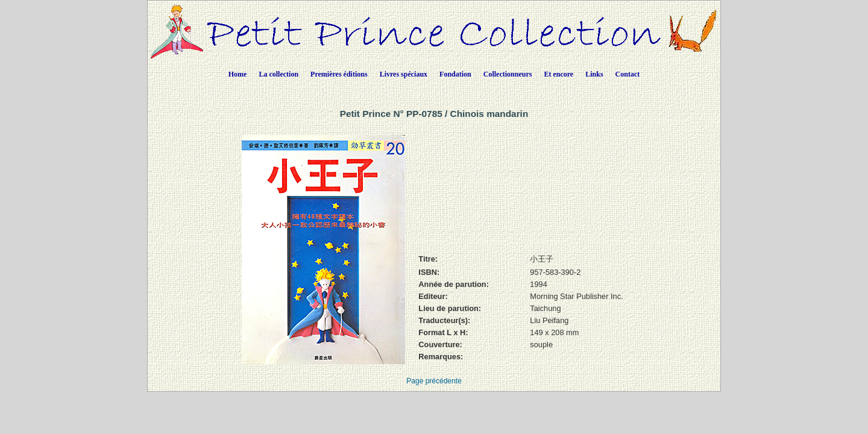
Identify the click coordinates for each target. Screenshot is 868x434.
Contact (628, 74)
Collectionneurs (508, 74)
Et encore (558, 74)
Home (238, 74)
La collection (278, 74)
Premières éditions (339, 74)
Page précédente (434, 381)
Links (594, 74)
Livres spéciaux (404, 74)
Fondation (455, 74)
